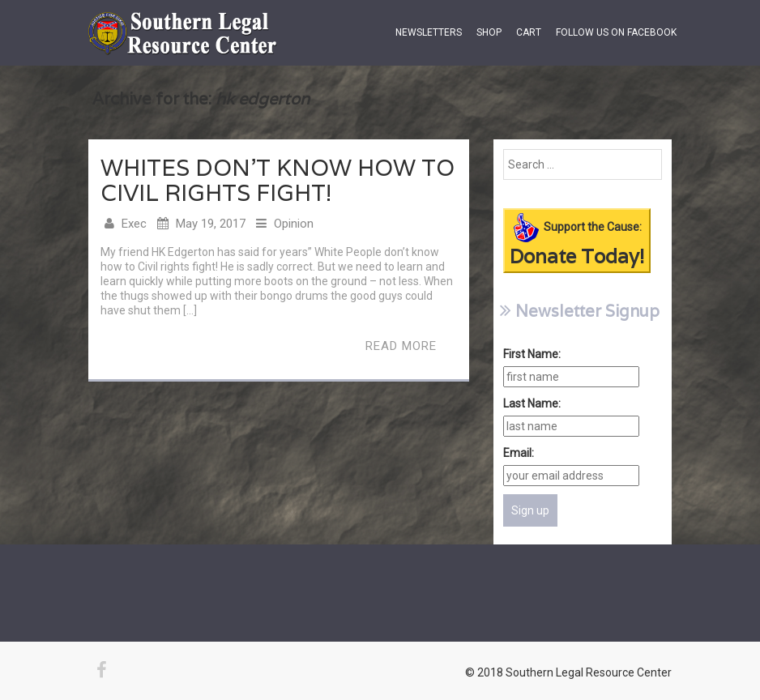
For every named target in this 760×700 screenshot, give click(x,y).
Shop (489, 32)
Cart (529, 32)
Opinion (294, 224)
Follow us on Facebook (616, 32)
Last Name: (532, 403)
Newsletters (429, 32)
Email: (519, 453)
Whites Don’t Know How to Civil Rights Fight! (278, 180)
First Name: (532, 354)
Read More (401, 346)
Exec (134, 224)
